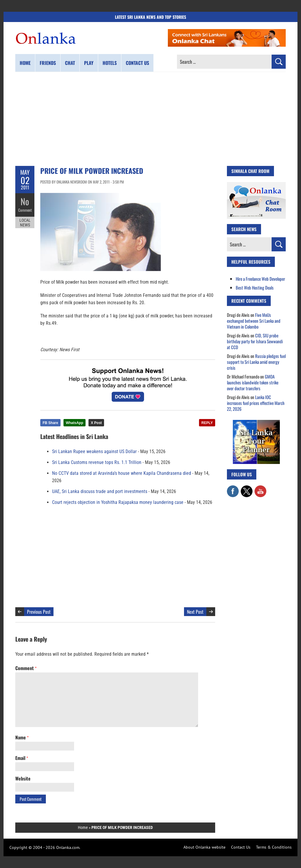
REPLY (207, 423)
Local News (25, 223)
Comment (25, 210)
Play (89, 63)
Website (23, 778)
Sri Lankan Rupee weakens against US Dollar (94, 451)
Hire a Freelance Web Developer (260, 279)
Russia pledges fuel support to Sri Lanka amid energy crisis (256, 362)
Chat (70, 63)
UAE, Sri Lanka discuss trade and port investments (100, 491)
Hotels (110, 63)
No (25, 201)
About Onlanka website (204, 847)
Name (22, 737)
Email (22, 758)
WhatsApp (75, 423)
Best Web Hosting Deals (255, 287)
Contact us (137, 63)
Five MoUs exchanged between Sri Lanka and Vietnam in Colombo (254, 321)
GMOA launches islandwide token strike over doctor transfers (253, 382)
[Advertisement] (150, 119)
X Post (96, 423)
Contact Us (241, 847)
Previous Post (39, 612)
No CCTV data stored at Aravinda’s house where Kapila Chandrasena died (122, 473)
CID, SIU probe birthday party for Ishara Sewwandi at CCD (255, 341)
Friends (48, 63)
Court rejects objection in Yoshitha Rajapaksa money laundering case (118, 502)
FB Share (50, 423)
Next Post (195, 612)
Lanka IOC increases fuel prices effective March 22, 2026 (256, 403)
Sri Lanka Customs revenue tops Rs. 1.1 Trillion (97, 462)
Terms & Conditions (274, 847)
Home (25, 63)
